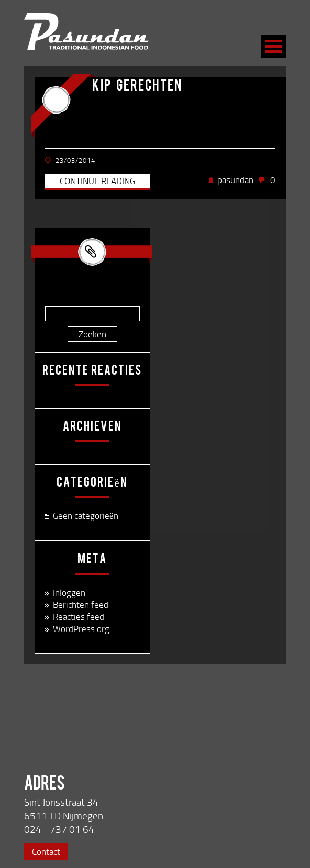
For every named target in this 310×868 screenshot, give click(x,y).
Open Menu (273, 46)
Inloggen (69, 593)
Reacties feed (79, 617)
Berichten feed (81, 605)
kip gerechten (137, 87)
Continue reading (97, 181)
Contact (46, 852)
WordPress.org (81, 629)
